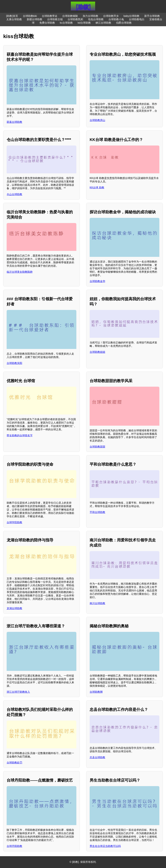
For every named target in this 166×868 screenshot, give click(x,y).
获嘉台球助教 (14, 122)
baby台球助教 (132, 16)
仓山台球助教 (14, 194)
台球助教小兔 (116, 19)
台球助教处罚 (14, 763)
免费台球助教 (47, 23)
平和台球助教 (97, 512)
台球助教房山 (97, 120)
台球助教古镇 (55, 19)
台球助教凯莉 (75, 19)
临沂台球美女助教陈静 (20, 272)
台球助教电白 (137, 19)
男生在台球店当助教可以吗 (105, 846)
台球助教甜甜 (97, 447)
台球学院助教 (14, 522)
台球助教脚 (96, 692)
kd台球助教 (84, 23)
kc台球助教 (66, 23)
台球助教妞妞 (97, 352)
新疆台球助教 (35, 19)
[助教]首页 (12, 16)
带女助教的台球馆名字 (20, 435)
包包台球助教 (96, 19)
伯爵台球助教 (124, 23)
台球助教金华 (97, 281)
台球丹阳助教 (14, 846)
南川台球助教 (97, 603)
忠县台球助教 (97, 757)
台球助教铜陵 (70, 16)
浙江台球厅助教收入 (18, 692)
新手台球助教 (152, 16)
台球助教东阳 (14, 363)
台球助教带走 (50, 16)
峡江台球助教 (103, 23)
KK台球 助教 (97, 188)
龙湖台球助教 (14, 608)
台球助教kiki (30, 16)
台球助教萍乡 (111, 16)
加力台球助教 (90, 16)
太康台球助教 (14, 19)
